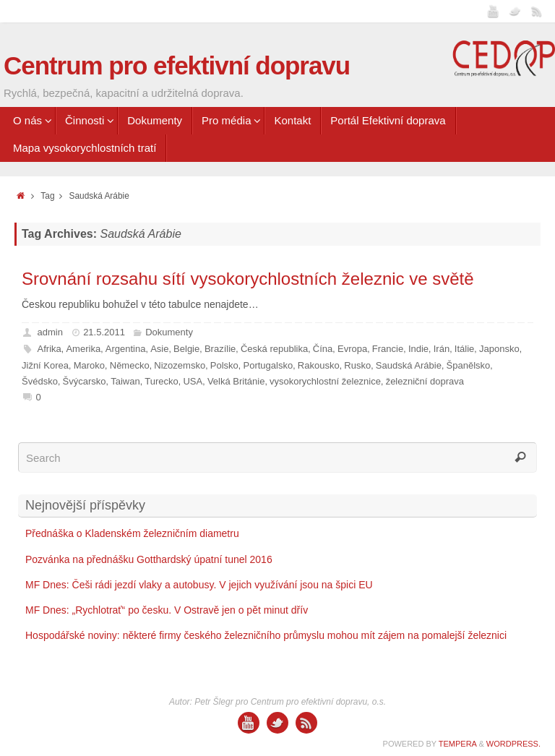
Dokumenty (169, 332)
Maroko (89, 365)
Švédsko (40, 381)
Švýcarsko (85, 381)
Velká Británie (236, 381)
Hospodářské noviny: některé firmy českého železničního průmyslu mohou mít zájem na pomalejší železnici (266, 635)
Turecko (161, 381)
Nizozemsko (180, 365)
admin (50, 332)
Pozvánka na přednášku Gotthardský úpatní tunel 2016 (149, 559)
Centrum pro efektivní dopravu (177, 65)
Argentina (126, 349)
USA (193, 381)
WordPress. (513, 744)
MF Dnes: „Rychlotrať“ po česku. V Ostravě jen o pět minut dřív (167, 610)
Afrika (50, 349)
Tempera (458, 744)
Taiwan (125, 381)
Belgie (186, 349)
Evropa (352, 349)
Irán (442, 349)
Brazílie (220, 349)
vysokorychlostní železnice (325, 381)
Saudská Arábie (409, 365)
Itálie (464, 349)
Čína (323, 349)
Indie (418, 349)
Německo (130, 365)
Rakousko (319, 365)
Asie (159, 349)
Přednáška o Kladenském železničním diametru (132, 533)
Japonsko (499, 349)
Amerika (83, 349)
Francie (388, 349)
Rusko (357, 365)
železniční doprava (425, 381)
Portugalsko (268, 365)
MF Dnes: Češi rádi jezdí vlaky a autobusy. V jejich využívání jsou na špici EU (199, 585)
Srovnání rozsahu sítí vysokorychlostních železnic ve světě (248, 279)
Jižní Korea (45, 365)
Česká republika (274, 349)
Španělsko (469, 365)
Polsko (224, 365)
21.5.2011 (104, 332)
